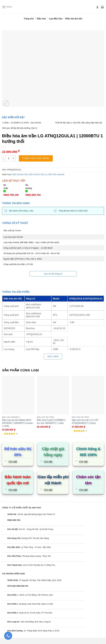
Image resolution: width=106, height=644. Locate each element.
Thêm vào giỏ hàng (36, 158)
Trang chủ (29, 19)
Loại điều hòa (55, 19)
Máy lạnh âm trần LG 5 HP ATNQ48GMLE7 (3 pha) (85, 421)
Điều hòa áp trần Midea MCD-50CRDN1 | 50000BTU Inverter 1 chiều (18, 423)
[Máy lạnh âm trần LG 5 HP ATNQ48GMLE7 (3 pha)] (88, 395)
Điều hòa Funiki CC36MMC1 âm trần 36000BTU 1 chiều (51, 421)
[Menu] (7, 7)
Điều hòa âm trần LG (38, 174)
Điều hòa (41, 19)
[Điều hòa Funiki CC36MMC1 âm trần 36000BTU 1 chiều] (53, 395)
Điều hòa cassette (56, 174)
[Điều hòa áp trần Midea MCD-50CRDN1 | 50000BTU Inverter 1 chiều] (18, 395)
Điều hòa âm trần (74, 19)
